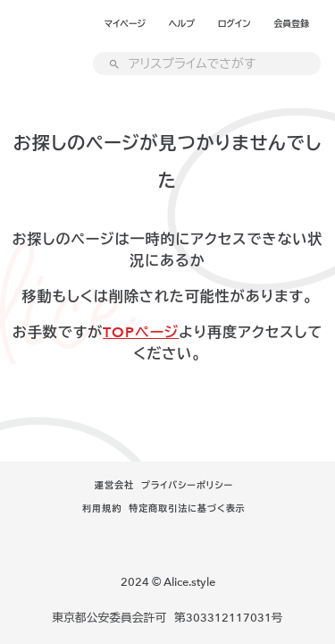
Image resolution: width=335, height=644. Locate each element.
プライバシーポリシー (187, 486)
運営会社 (114, 486)
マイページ (125, 24)
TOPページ (141, 333)
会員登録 (291, 24)
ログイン (234, 24)
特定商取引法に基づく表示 (187, 509)
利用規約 (102, 509)
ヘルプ (182, 24)
